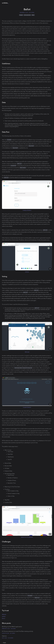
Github (4, 617)
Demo (4, 618)
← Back (4, 643)
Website (4, 614)
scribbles (5, 3)
